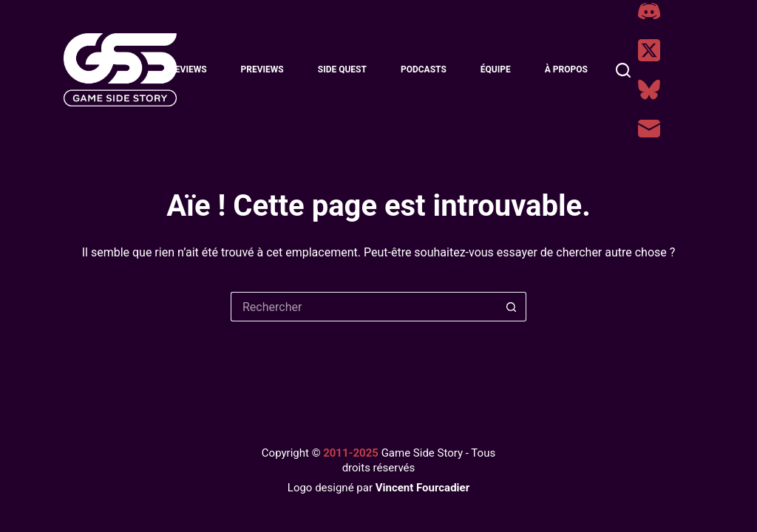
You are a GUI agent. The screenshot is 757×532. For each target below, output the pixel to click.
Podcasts (424, 69)
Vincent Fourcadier (422, 488)
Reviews (188, 69)
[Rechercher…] (364, 307)
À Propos (566, 69)
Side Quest (342, 69)
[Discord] (649, 11)
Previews (262, 69)
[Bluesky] (649, 89)
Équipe (496, 69)
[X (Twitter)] (649, 50)
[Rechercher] (623, 70)
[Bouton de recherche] (512, 307)
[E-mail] (649, 129)
